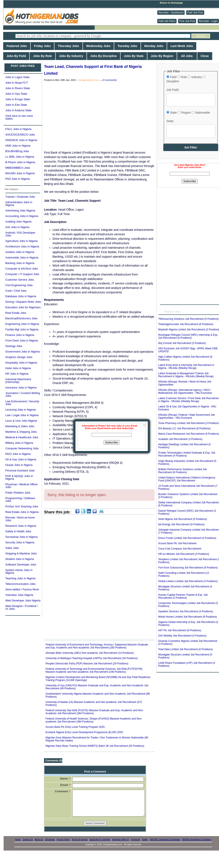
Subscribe (112, 442)
